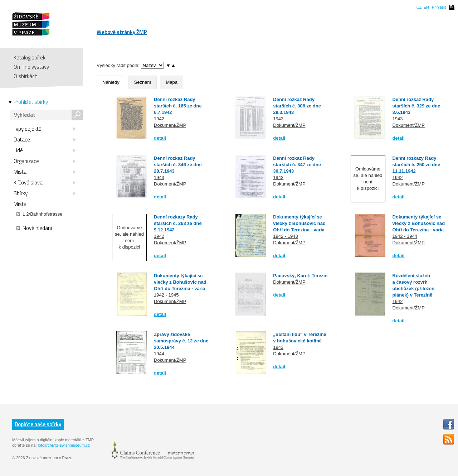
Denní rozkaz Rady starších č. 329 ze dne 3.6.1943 (416, 106)
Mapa (172, 82)
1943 (278, 119)
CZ (419, 7)
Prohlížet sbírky (31, 102)
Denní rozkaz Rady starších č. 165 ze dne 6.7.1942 (178, 106)
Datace (45, 140)
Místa (45, 172)
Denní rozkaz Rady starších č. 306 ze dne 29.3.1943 (297, 106)
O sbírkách (26, 76)
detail (160, 138)
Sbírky (45, 193)
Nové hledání (34, 228)
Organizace (45, 161)
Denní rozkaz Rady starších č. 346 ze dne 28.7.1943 (178, 165)
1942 (159, 119)
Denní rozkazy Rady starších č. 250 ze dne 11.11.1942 (416, 165)
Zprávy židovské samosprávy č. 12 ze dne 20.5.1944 (181, 341)
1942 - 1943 (285, 236)
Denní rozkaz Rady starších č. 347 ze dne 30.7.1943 (297, 165)
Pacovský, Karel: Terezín (300, 276)
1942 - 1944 (405, 236)
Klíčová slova (45, 183)
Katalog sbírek (30, 57)
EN (426, 7)
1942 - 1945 (166, 295)
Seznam (143, 82)
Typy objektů (45, 129)
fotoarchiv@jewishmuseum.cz (64, 445)
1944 (159, 354)
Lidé (45, 150)
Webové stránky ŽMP (122, 32)
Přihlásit (439, 7)
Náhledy (111, 82)
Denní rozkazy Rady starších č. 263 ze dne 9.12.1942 (178, 223)
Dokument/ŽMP (170, 125)
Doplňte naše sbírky (38, 424)
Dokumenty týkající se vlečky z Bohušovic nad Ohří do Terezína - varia (299, 223)
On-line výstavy (31, 67)
